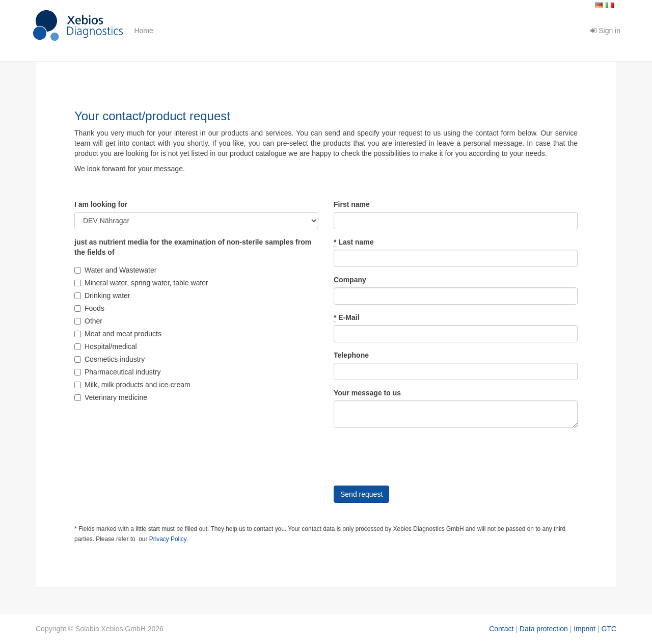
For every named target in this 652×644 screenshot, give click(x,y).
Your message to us (367, 393)
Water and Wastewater (115, 270)
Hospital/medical (106, 346)
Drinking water (102, 296)
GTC (609, 629)
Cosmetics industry (110, 359)
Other (88, 321)
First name (352, 204)
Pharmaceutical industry (117, 372)
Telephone (351, 355)
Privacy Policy (168, 539)
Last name (354, 242)
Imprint (585, 629)
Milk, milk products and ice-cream (132, 385)
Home (143, 31)
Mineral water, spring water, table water (141, 283)
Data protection (544, 629)
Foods (89, 308)
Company (350, 280)
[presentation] (411, 455)
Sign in (605, 31)
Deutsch (599, 5)
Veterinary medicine (111, 397)
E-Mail (347, 318)
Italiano (610, 5)
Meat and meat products (118, 334)
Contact (501, 629)
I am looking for (101, 204)
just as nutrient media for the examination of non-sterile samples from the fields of (193, 247)
